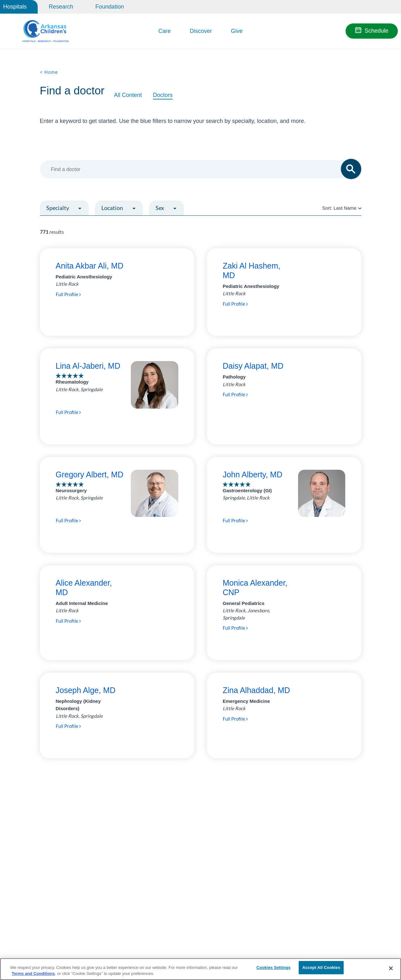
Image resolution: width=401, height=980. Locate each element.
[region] (200, 969)
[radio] (360, 208)
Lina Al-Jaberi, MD (88, 366)
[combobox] (197, 169)
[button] (351, 169)
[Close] (391, 968)
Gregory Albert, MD (90, 474)
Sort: (342, 208)
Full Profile (68, 294)
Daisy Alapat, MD (253, 366)
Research (61, 7)
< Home (49, 72)
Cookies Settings (274, 968)
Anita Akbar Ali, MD (90, 266)
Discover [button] (201, 31)
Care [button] (165, 31)
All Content (128, 95)
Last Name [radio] (345, 208)
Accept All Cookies (321, 968)
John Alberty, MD (253, 474)
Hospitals (15, 7)
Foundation (110, 7)
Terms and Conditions (33, 973)
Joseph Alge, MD (86, 690)
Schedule (376, 31)
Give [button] (237, 31)
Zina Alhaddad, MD (256, 690)
